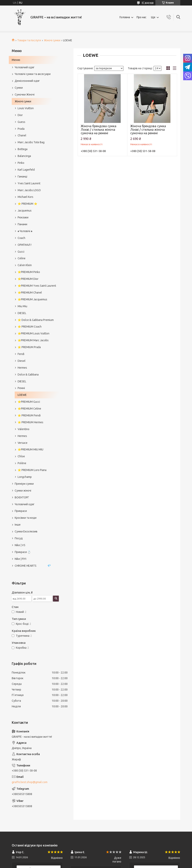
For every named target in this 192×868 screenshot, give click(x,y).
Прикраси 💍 (23, 552)
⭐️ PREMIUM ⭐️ (27, 204)
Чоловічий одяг (25, 67)
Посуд (19, 538)
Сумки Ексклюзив (26, 531)
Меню (16, 60)
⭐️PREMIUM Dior (28, 279)
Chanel (22, 135)
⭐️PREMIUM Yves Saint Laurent (37, 286)
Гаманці (22, 176)
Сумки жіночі (23, 491)
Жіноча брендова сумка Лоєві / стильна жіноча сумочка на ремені (99, 130)
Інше (18, 525)
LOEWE (22, 395)
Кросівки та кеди (26, 518)
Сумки (19, 88)
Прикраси (21, 511)
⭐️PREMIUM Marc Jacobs (33, 340)
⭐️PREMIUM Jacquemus (32, 299)
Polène (22, 463)
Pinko (21, 163)
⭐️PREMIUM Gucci (29, 402)
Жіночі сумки (52, 40)
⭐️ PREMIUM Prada (29, 347)
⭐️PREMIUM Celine (29, 409)
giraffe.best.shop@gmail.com (30, 782)
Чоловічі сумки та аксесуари (33, 74)
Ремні (21, 388)
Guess (21, 122)
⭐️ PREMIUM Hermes (30, 422)
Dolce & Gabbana (28, 375)
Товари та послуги (29, 40)
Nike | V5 (20, 545)
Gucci (21, 252)
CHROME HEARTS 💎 (33, 566)
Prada (21, 129)
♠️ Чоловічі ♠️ (25, 231)
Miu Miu (22, 306)
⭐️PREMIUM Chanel (30, 293)
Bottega (23, 149)
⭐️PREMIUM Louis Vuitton (34, 333)
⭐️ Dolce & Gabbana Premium (36, 320)
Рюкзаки (23, 217)
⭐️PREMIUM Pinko (29, 272)
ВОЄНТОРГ (22, 497)
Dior (20, 115)
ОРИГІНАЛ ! (25, 245)
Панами (22, 224)
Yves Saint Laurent (29, 183)
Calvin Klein (25, 265)
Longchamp (25, 477)
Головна (125, 17)
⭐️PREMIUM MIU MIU (30, 449)
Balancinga (24, 156)
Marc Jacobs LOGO (29, 190)
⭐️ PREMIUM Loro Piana (32, 470)
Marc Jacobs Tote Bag (31, 142)
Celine (22, 258)
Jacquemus (25, 211)
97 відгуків (148, 3)
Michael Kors (25, 197)
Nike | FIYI (20, 559)
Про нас (141, 17)
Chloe (21, 456)
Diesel (22, 361)
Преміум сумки (24, 484)
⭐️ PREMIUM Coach (30, 327)
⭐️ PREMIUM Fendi (29, 415)
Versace (23, 443)
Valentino (24, 429)
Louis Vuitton (26, 108)
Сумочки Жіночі (25, 95)
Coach (21, 238)
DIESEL (22, 313)
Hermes (22, 368)
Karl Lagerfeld (26, 170)
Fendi (21, 354)
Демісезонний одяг (27, 81)
